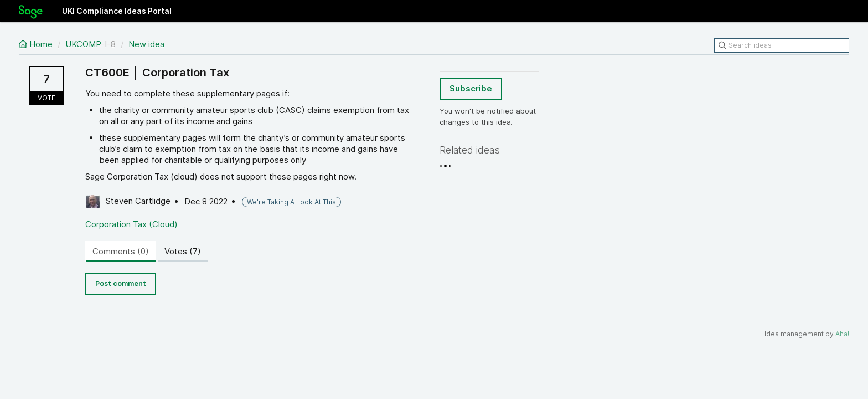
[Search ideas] (782, 45)
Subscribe (471, 88)
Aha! (842, 334)
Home (37, 44)
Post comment (121, 283)
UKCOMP (83, 44)
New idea (146, 44)
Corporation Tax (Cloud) (131, 224)
